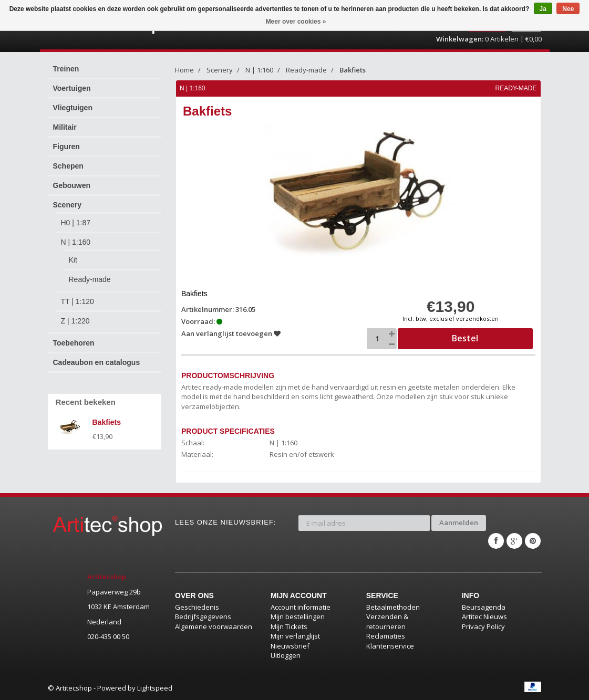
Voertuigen (72, 88)
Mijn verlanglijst (295, 636)
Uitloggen (286, 655)
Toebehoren (74, 343)
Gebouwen (72, 185)
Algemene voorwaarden (214, 626)
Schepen (68, 166)
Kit (73, 260)
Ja (543, 9)
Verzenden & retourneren (387, 621)
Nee (568, 9)
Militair (65, 127)
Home (184, 70)
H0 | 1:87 (76, 223)
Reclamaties (386, 636)
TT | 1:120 (77, 301)
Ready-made (90, 279)
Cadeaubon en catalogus (97, 362)
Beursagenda (484, 607)
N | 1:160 (76, 242)
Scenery (67, 205)
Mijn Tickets (289, 626)
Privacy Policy (483, 626)
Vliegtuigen (73, 108)
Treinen (66, 69)
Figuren (66, 147)
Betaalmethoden (393, 607)
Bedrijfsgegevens (203, 617)
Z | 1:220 (75, 321)
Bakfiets (353, 70)
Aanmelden (459, 523)
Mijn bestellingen (298, 617)
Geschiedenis (197, 607)
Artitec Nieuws (484, 617)
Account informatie (301, 607)
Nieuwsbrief (290, 646)
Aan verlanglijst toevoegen (231, 333)
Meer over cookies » (296, 22)
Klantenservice (390, 646)
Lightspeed (155, 688)
